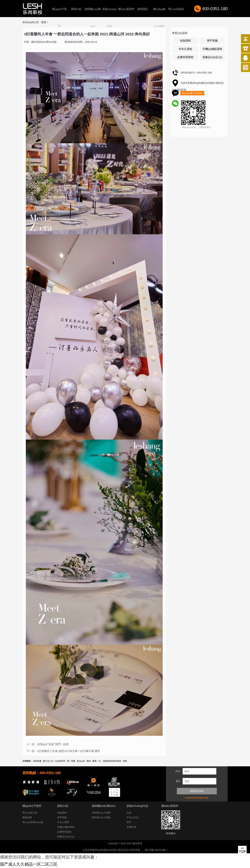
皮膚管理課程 (185, 57)
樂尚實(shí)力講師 (101, 817)
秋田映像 (37, 761)
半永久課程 (185, 49)
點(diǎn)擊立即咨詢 (192, 93)
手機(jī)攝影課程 (212, 49)
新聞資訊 (143, 9)
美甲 (129, 822)
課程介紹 (76, 9)
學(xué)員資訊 (176, 9)
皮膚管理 (131, 827)
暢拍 (89, 761)
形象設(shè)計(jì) (212, 57)
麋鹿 (95, 761)
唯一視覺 (71, 761)
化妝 (129, 813)
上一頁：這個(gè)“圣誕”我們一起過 (48, 744)
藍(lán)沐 (81, 761)
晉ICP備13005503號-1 (156, 850)
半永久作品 (133, 817)
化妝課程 (185, 41)
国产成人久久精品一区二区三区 (29, 864)
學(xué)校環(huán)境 (33, 822)
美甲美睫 (212, 41)
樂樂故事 (27, 817)
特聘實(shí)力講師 (101, 813)
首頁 (44, 22)
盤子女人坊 (48, 761)
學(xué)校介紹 (30, 813)
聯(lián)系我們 (126, 9)
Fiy (100, 761)
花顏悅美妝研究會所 (112, 761)
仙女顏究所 (60, 761)
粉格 (125, 761)
